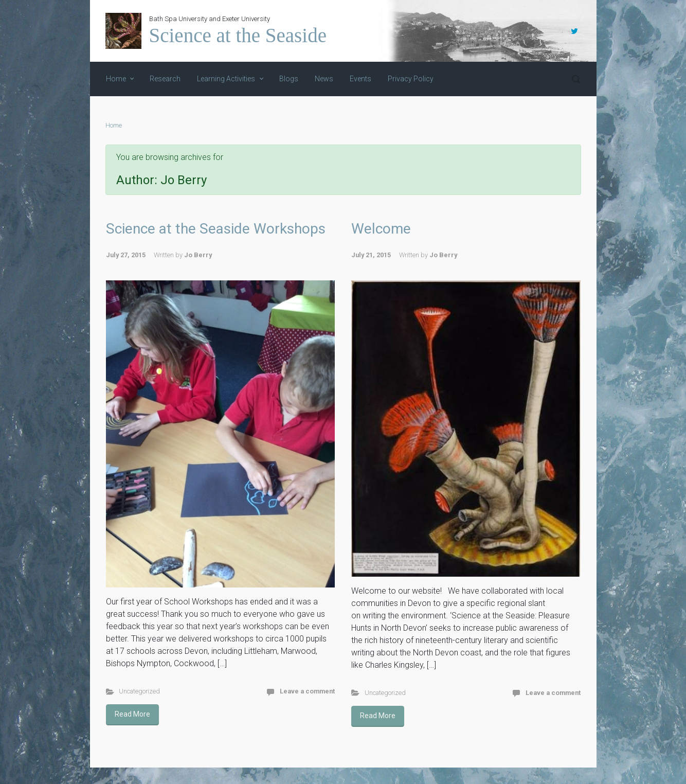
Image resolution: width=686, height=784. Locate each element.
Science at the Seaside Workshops (216, 229)
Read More (132, 714)
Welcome (381, 229)
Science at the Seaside (238, 35)
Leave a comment (307, 691)
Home (114, 125)
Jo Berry (198, 255)
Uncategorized (139, 691)
